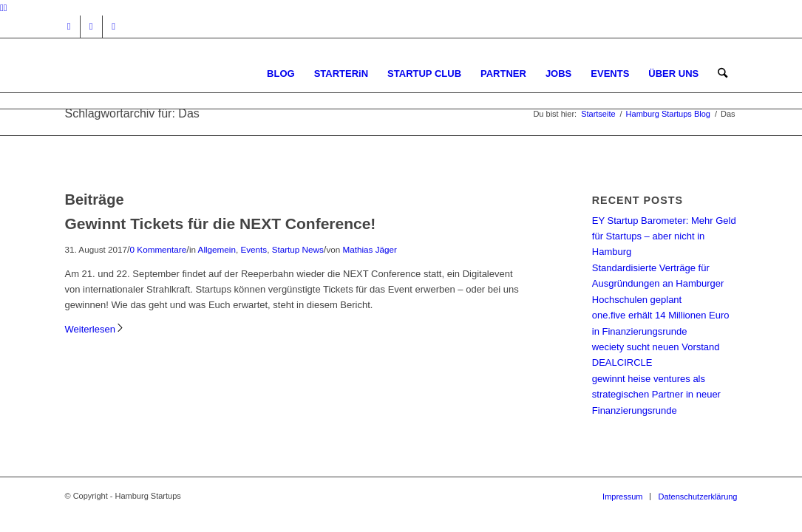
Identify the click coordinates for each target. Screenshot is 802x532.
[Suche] (723, 74)
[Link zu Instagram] (69, 27)
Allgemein (217, 249)
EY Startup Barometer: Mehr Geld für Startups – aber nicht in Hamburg (664, 236)
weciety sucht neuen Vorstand (656, 347)
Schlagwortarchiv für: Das (132, 113)
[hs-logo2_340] (176, 74)
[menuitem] (281, 74)
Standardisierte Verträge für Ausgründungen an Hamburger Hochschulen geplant (658, 284)
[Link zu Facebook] (91, 27)
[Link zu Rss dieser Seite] (114, 27)
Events (254, 249)
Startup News (298, 249)
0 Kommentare (159, 249)
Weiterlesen (95, 329)
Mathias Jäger (370, 249)
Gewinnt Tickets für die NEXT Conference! (221, 224)
